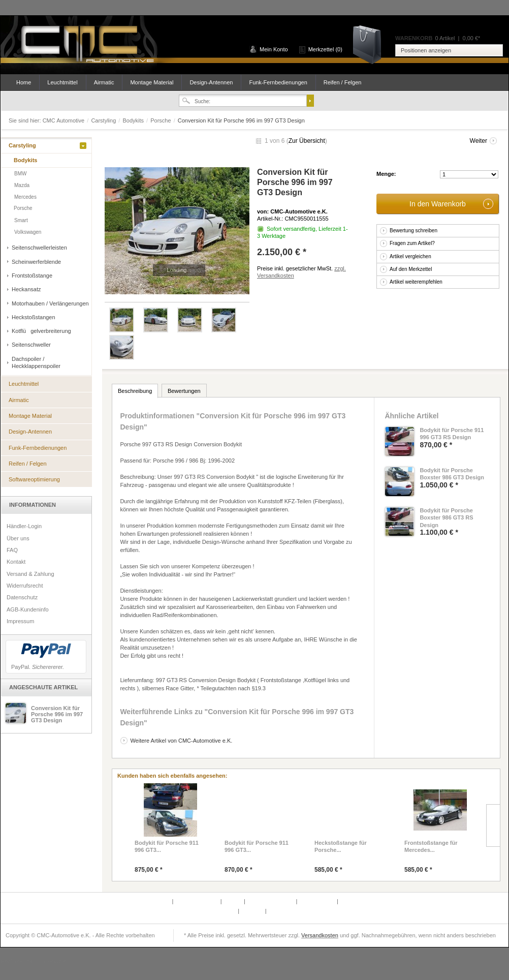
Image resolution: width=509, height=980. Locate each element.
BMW (20, 174)
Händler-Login (24, 526)
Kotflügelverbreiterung (41, 331)
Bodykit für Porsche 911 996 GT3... (167, 846)
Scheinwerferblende (36, 262)
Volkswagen (28, 232)
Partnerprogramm (197, 901)
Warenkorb (371, 44)
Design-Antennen (211, 82)
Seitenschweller (31, 345)
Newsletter (224, 911)
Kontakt (16, 562)
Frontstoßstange (32, 275)
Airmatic (104, 82)
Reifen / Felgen (343, 82)
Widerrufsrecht (25, 586)
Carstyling (104, 120)
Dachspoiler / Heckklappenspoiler (36, 362)
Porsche (161, 120)
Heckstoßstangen (34, 317)
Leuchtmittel (62, 82)
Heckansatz (26, 289)
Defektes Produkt (150, 901)
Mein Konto (274, 49)
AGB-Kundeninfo (28, 609)
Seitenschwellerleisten (39, 248)
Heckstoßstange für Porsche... (341, 846)
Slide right (493, 825)
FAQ (12, 550)
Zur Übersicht (307, 141)
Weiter (479, 141)
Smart (21, 220)
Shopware (54, 961)
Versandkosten (320, 935)
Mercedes (25, 197)
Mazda (22, 185)
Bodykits (134, 120)
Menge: (386, 174)
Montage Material (152, 82)
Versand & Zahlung (30, 574)
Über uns (18, 538)
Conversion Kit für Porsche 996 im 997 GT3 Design (57, 714)
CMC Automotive (87, 45)
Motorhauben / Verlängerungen (50, 303)
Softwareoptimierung (34, 479)
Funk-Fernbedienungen (278, 82)
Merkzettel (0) (325, 49)
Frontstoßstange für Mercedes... (431, 846)
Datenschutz (22, 597)
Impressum (20, 621)
